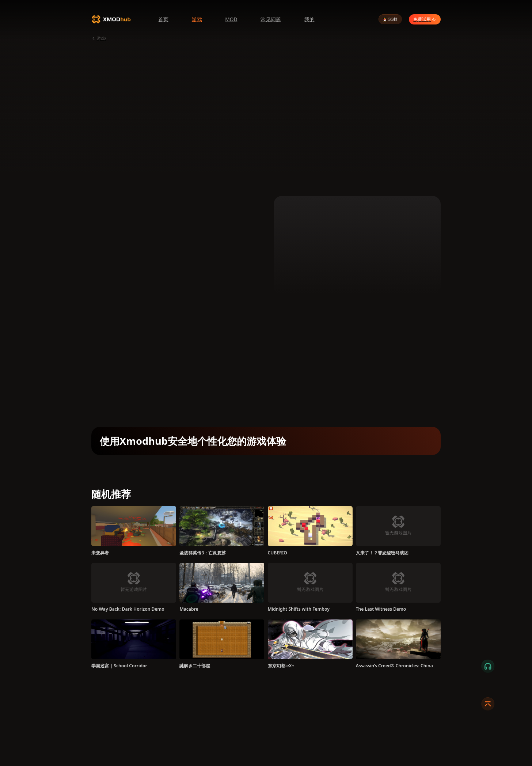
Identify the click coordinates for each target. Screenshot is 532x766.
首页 (163, 19)
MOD (231, 19)
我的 (309, 19)
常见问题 (271, 19)
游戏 (197, 19)
